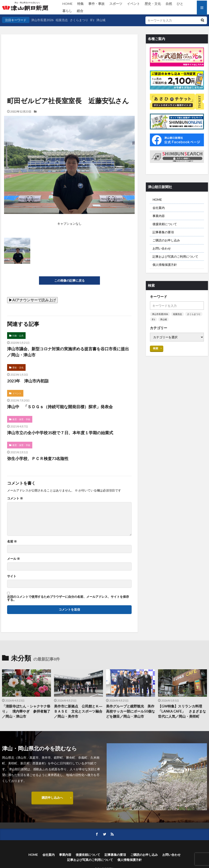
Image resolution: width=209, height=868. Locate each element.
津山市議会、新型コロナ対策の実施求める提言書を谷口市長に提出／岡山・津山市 (68, 352)
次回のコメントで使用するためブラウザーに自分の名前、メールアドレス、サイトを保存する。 (68, 598)
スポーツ (116, 4)
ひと (180, 4)
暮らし (67, 11)
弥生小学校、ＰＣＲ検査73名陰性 (38, 458)
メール (14, 559)
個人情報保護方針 (165, 265)
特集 (80, 4)
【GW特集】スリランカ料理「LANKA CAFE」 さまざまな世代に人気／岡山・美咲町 (182, 711)
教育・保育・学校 (21, 419)
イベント (133, 4)
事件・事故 (96, 4)
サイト (12, 576)
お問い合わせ (162, 248)
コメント (15, 498)
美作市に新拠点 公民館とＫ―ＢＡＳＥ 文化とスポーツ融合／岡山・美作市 (78, 711)
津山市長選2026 (42, 20)
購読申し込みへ (52, 797)
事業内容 (159, 216)
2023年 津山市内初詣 (28, 381)
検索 (156, 348)
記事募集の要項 (163, 232)
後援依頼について (165, 224)
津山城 (101, 20)
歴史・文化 (153, 4)
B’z (92, 20)
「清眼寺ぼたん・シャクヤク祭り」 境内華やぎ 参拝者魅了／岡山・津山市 (26, 711)
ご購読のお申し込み (166, 240)
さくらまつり (79, 20)
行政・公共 (18, 336)
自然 (169, 4)
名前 (12, 541)
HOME (67, 4)
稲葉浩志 (62, 20)
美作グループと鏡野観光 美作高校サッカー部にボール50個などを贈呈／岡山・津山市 (130, 711)
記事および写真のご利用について (175, 256)
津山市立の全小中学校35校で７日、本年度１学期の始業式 (60, 433)
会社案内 (159, 208)
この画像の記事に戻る (69, 280)
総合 (80, 11)
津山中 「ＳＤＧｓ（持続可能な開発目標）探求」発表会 (60, 407)
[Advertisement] (69, 55)
